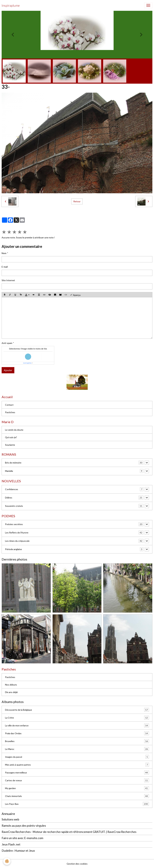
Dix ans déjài (11, 692)
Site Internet (8, 280)
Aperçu (75, 295)
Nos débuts (11, 685)
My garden (77, 788)
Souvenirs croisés (14, 506)
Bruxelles (77, 741)
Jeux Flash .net (11, 844)
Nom (4, 253)
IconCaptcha (27, 363)
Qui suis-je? (11, 437)
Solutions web (10, 819)
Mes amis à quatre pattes (77, 765)
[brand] (11, 5)
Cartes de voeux (77, 780)
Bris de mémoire (13, 463)
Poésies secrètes (14, 524)
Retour (77, 201)
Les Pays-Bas (77, 804)
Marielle (9, 471)
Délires (9, 498)
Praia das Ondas (77, 733)
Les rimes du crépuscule (17, 541)
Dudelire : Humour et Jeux (18, 851)
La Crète (77, 718)
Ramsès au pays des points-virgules (24, 826)
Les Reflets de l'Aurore (17, 533)
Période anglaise (13, 549)
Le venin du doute (14, 430)
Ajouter (8, 370)
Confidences (12, 489)
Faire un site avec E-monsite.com (22, 838)
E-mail (5, 267)
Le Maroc (77, 749)
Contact (9, 405)
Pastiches (10, 412)
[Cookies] (7, 861)
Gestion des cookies (77, 864)
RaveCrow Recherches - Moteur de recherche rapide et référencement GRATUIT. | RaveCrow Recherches (69, 832)
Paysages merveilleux (77, 773)
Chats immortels (77, 796)
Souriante (10, 445)
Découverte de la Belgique (77, 710)
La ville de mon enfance (77, 725)
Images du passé (77, 757)
